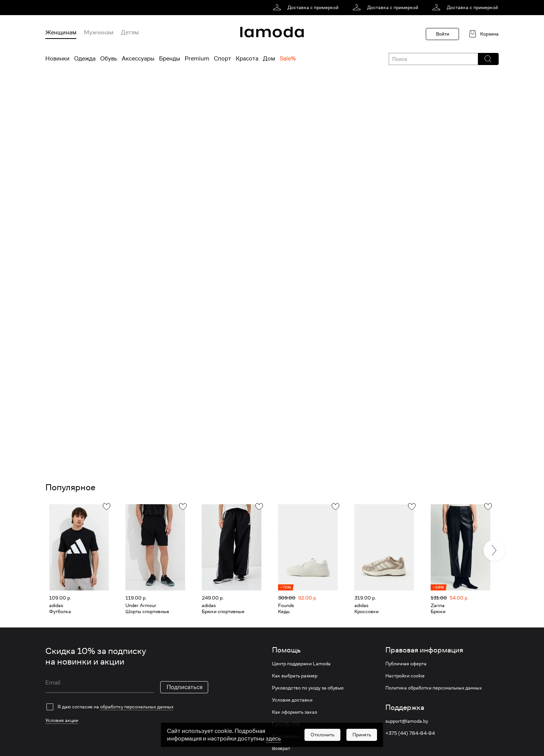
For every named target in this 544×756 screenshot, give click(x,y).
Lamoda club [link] (286, 724)
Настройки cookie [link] (405, 676)
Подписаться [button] (185, 687)
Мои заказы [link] (285, 736)
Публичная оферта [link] (406, 664)
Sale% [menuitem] (288, 59)
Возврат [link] (281, 748)
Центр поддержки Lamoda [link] (301, 664)
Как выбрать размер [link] (295, 676)
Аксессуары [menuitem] (138, 59)
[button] (488, 59)
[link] (307, 8)
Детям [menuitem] (130, 33)
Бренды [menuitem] (170, 59)
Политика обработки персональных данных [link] (433, 688)
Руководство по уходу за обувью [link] (308, 688)
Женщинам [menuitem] (61, 33)
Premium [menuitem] (197, 59)
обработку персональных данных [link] (137, 707)
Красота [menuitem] (247, 59)
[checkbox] (127, 707)
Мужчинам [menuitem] (99, 33)
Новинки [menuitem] (57, 59)
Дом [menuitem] (269, 59)
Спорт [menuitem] (223, 59)
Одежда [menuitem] (85, 59)
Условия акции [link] (62, 720)
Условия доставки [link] (292, 700)
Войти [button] (443, 34)
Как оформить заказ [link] (294, 712)
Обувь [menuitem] (109, 59)
